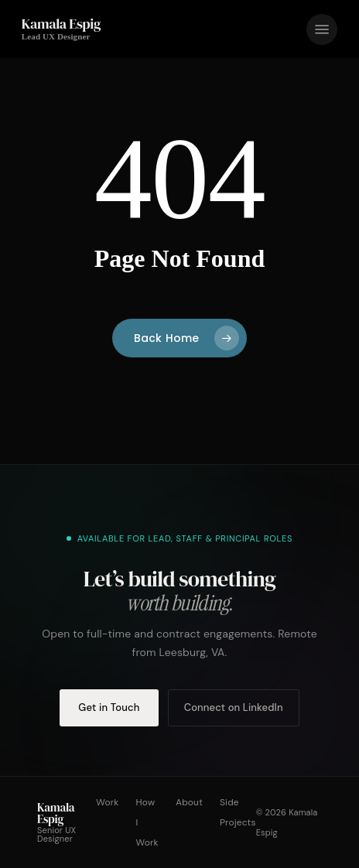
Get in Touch (109, 707)
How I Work (147, 822)
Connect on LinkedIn (234, 707)
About (189, 802)
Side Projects (238, 812)
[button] (322, 29)
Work (107, 802)
